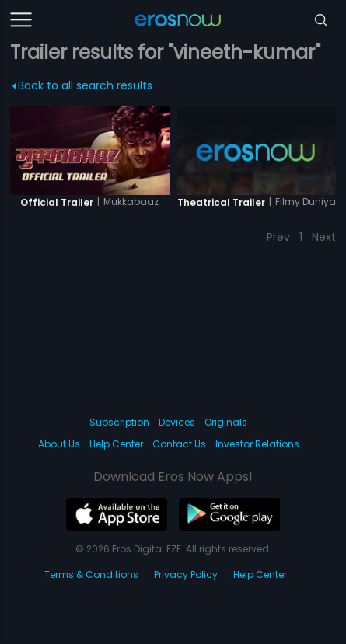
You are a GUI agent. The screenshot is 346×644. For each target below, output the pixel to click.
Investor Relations (257, 444)
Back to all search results (83, 85)
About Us (59, 444)
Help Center (116, 444)
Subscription (119, 422)
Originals (226, 422)
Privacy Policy (186, 574)
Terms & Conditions (91, 574)
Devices (177, 422)
